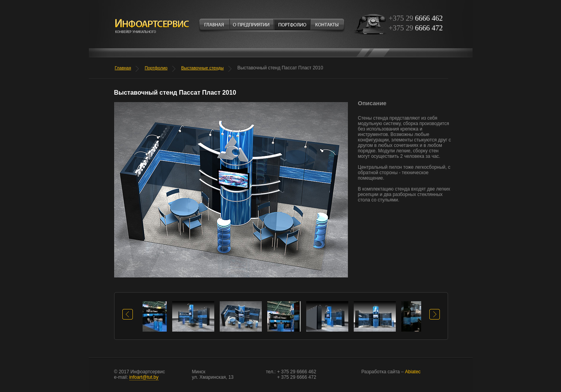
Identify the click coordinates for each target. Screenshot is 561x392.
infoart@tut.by (144, 377)
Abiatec (391, 372)
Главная (123, 68)
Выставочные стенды (202, 68)
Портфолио (156, 68)
